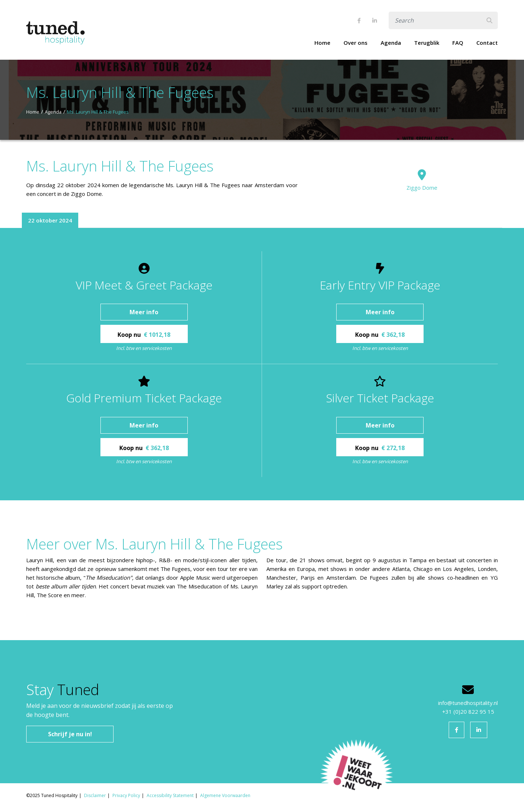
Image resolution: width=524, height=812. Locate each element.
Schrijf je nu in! (70, 734)
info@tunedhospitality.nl (468, 703)
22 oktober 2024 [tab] (50, 220)
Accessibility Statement (170, 795)
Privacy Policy (126, 795)
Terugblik (427, 43)
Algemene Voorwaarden (225, 795)
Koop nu (144, 335)
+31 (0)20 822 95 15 (468, 712)
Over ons (356, 43)
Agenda (391, 43)
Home (322, 43)
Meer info (144, 312)
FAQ (458, 43)
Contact (487, 43)
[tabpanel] (262, 364)
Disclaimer (95, 795)
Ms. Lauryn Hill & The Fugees (98, 112)
